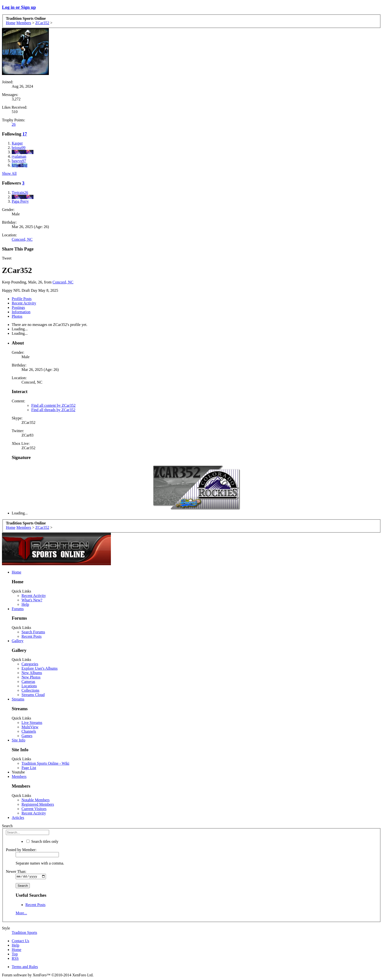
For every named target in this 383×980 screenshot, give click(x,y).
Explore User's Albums (40, 668)
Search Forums (33, 632)
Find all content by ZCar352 (53, 405)
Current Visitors (34, 809)
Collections (30, 690)
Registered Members (38, 804)
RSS (15, 959)
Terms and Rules (25, 967)
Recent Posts (32, 636)
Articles (18, 818)
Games (27, 736)
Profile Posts (22, 299)
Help (25, 604)
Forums (18, 609)
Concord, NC (22, 239)
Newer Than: (16, 871)
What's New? (32, 600)
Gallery (18, 641)
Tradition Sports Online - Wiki (45, 763)
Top (15, 955)
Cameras (28, 682)
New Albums (32, 673)
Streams (18, 699)
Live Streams (32, 723)
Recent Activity (24, 303)
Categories (30, 664)
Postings (18, 308)
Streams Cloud (33, 695)
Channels (29, 731)
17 (25, 134)
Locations (29, 686)
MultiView (30, 727)
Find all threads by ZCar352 (53, 410)
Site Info (19, 740)
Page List (29, 768)
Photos (17, 316)
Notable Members (36, 800)
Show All (9, 173)
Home (16, 572)
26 (14, 124)
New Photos (31, 677)
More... (21, 914)
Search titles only (42, 841)
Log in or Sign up (19, 7)
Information (21, 312)
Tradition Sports (24, 933)
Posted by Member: (21, 850)
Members (19, 777)
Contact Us (21, 942)
